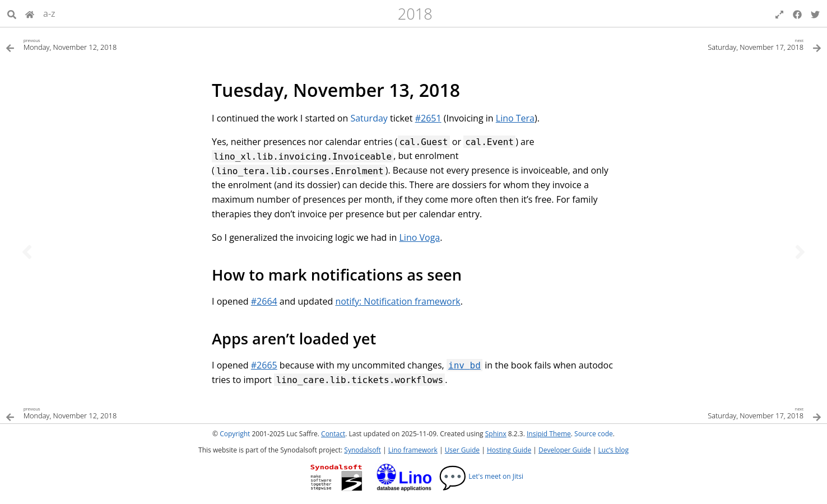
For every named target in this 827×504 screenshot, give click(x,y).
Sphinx (496, 434)
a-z (49, 13)
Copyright (235, 434)
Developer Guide (565, 450)
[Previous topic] (27, 252)
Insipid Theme (549, 434)
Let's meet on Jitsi (481, 476)
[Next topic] (800, 252)
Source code (594, 434)
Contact (333, 434)
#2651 (428, 118)
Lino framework (413, 450)
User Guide (462, 450)
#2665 (264, 365)
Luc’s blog (614, 450)
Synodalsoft (362, 450)
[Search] (12, 13)
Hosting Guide (509, 450)
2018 (415, 14)
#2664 (264, 301)
